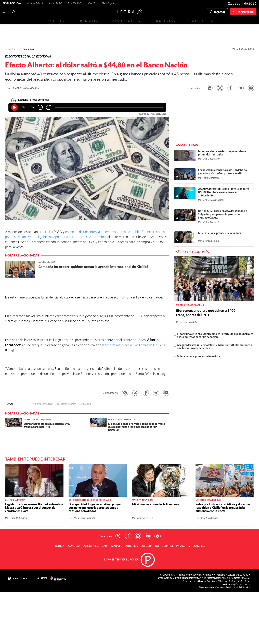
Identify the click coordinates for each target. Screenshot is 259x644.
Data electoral (126, 21)
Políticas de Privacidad (238, 587)
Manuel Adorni (35, 3)
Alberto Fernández (43, 404)
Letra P (13, 49)
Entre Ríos (131, 546)
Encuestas (165, 21)
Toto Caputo (109, 3)
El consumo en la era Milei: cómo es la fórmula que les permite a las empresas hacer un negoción (215, 335)
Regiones (55, 21)
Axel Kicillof (74, 3)
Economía (28, 49)
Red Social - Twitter (118, 536)
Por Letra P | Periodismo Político (23, 88)
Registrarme (245, 12)
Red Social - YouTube (148, 536)
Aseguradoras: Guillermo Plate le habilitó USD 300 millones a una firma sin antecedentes (215, 346)
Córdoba (146, 546)
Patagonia (183, 546)
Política (59, 546)
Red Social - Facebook (128, 536)
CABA (105, 546)
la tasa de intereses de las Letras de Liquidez (133, 345)
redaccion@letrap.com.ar (237, 584)
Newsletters (200, 21)
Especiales (87, 21)
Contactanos (105, 536)
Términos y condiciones (212, 587)
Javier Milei (55, 3)
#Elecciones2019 (66, 404)
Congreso (199, 546)
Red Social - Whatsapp (158, 536)
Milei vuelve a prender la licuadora (199, 356)
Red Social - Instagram (138, 536)
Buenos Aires (91, 546)
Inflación (91, 3)
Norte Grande (164, 546)
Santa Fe (116, 546)
